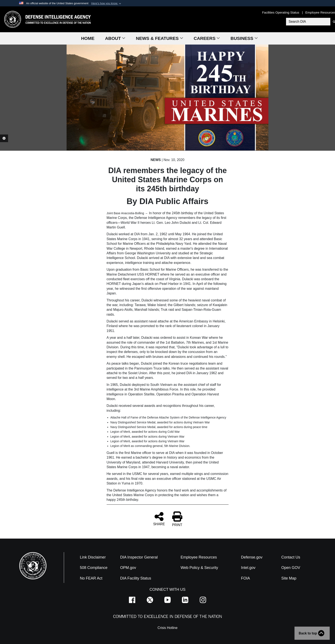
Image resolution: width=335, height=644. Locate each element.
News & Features (159, 38)
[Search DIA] (308, 22)
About (115, 38)
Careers (207, 38)
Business (244, 38)
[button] (107, 3)
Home (88, 38)
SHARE (159, 519)
